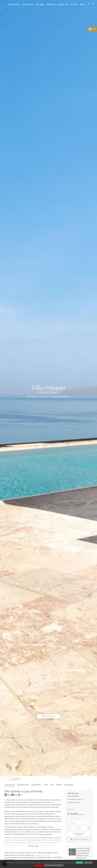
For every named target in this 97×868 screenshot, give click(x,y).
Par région (40, 4)
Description (10, 785)
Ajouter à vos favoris (79, 839)
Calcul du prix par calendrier (79, 834)
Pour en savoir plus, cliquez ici (54, 865)
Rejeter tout (39, 865)
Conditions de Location (42, 855)
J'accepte (79, 863)
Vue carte (74, 4)
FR (82, 4)
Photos (59, 785)
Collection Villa (28, 4)
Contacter (69, 785)
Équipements (23, 785)
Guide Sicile (51, 4)
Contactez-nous (14, 4)
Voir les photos (48, 716)
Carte (46, 785)
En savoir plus (62, 4)
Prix (52, 785)
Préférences (88, 863)
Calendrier (36, 785)
